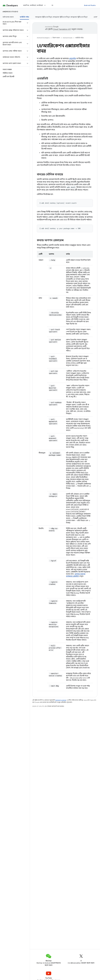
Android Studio (90, 5)
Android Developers (43, 38)
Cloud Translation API (62, 29)
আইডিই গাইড (79, 38)
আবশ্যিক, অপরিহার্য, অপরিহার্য (33, 5)
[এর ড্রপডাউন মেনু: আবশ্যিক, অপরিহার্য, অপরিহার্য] (46, 5)
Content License (61, 700)
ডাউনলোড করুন (8, 17)
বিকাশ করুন (56, 38)
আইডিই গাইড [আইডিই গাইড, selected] (24, 17)
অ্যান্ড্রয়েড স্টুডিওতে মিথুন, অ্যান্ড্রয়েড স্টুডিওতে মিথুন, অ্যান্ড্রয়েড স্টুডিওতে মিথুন (61, 17)
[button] (13, 23)
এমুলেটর (73, 59)
